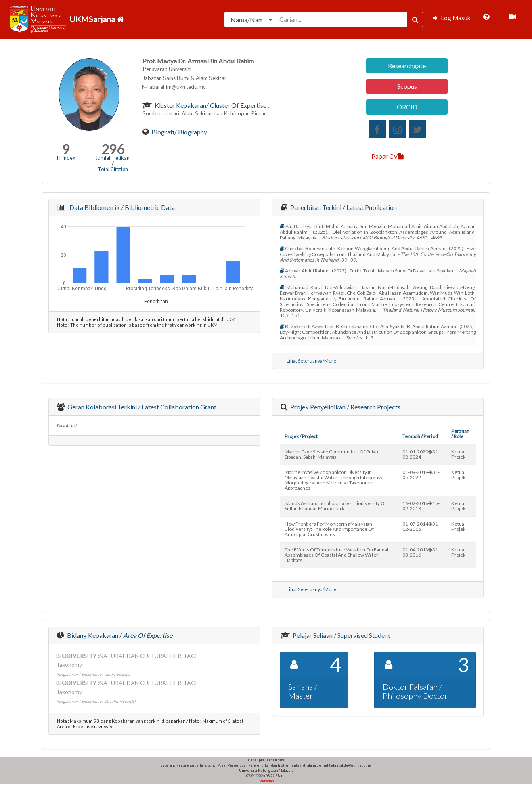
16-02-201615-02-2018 (421, 506)
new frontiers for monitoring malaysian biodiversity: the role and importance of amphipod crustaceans (329, 529)
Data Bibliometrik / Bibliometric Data (121, 207)
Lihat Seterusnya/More (311, 361)
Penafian (266, 781)
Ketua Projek (458, 454)
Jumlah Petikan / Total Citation (113, 163)
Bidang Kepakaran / (119, 635)
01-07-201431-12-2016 (421, 526)
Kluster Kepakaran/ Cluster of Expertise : (211, 105)
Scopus (407, 86)
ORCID (407, 107)
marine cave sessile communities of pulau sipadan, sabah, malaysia (331, 454)
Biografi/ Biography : (180, 132)
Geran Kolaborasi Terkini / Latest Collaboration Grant (141, 407)
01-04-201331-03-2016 (421, 552)
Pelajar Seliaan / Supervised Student (341, 635)
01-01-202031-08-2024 (421, 454)
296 (113, 149)
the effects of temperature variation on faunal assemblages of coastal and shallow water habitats (336, 555)
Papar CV (387, 156)
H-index (66, 158)
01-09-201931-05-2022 (421, 475)
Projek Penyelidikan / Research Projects (345, 407)
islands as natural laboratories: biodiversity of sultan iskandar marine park (335, 506)
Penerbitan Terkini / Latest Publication (343, 207)
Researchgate (407, 66)
